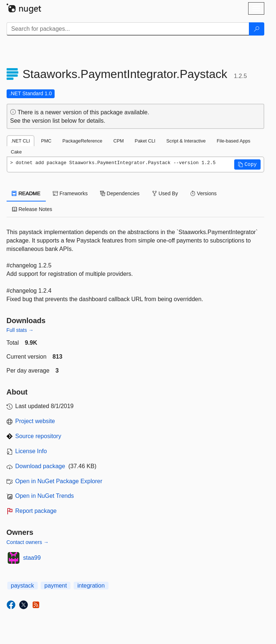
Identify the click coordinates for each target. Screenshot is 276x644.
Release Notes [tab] (32, 209)
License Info (31, 451)
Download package (40, 466)
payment (56, 586)
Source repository (38, 436)
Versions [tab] (203, 193)
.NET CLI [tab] (21, 141)
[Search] (257, 29)
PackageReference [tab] (82, 141)
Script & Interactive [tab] (186, 141)
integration (91, 586)
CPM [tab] (118, 141)
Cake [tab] (16, 152)
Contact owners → (28, 542)
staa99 (32, 558)
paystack (23, 586)
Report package (36, 511)
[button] (247, 164)
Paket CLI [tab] (145, 141)
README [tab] (26, 193)
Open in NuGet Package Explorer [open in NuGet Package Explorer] (59, 481)
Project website (35, 421)
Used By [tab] (165, 193)
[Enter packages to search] (128, 29)
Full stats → (20, 330)
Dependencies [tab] (120, 193)
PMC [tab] (46, 141)
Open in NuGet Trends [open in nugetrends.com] (45, 496)
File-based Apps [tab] (233, 141)
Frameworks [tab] (70, 193)
